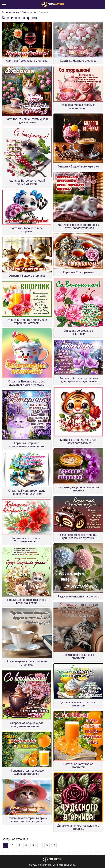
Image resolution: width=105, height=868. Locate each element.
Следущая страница (17, 839)
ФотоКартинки (10, 12)
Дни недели (29, 12)
